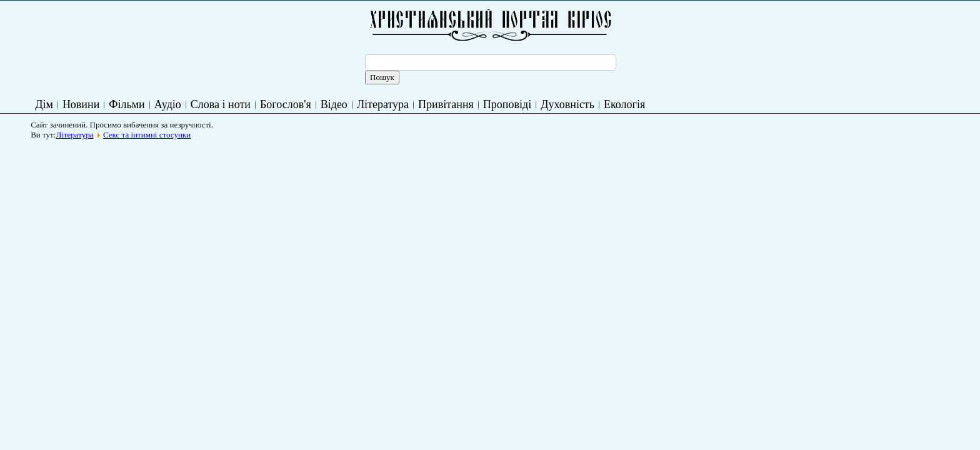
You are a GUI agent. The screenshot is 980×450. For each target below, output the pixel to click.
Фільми (127, 104)
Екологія (624, 104)
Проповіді (507, 104)
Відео (334, 104)
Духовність (567, 104)
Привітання (446, 104)
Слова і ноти (221, 104)
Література (383, 104)
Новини (81, 104)
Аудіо (168, 104)
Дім (44, 104)
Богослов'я (286, 104)
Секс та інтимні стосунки (147, 135)
